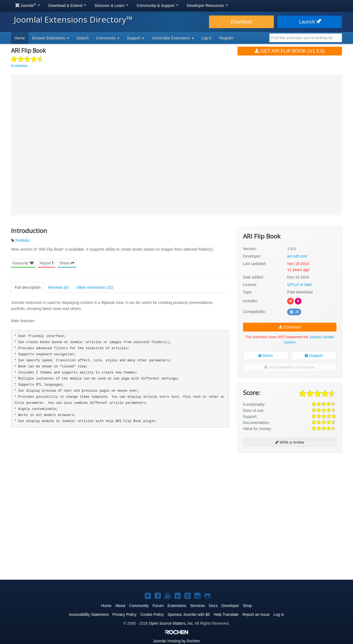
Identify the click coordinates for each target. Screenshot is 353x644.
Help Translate (226, 614)
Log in (207, 38)
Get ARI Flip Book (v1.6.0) (290, 51)
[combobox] (306, 38)
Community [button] (108, 38)
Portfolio (22, 240)
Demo (265, 356)
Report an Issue (256, 614)
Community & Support (158, 6)
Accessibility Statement (89, 614)
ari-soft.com (297, 256)
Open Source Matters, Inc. (171, 623)
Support (314, 356)
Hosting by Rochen (176, 641)
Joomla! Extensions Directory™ (73, 19)
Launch (309, 22)
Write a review (290, 442)
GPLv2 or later (299, 285)
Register (226, 38)
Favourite (23, 263)
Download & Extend (67, 6)
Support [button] (136, 38)
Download (241, 22)
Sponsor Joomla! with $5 (189, 614)
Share (67, 263)
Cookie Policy (152, 614)
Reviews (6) (58, 287)
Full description (28, 287)
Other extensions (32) (95, 287)
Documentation (290, 367)
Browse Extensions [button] (51, 38)
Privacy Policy (125, 614)
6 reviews (19, 66)
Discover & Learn (111, 6)
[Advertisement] (290, 492)
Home (20, 38)
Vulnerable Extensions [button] (173, 38)
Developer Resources (208, 6)
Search (82, 38)
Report (46, 263)
